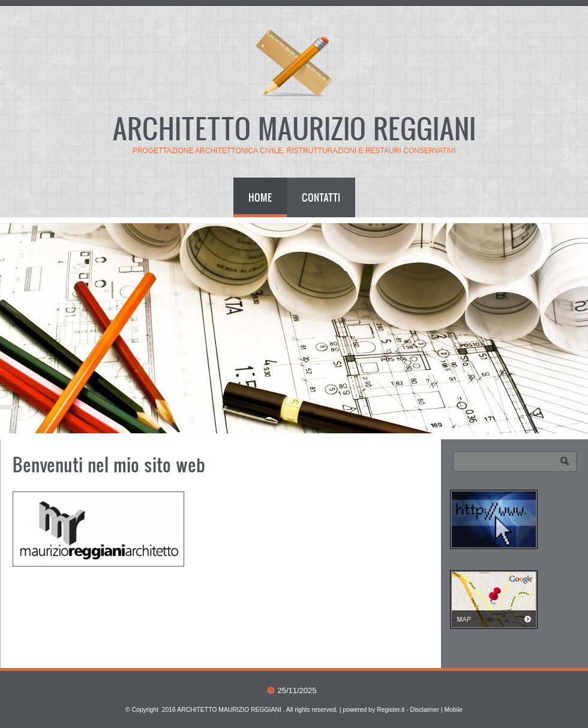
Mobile (453, 710)
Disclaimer (424, 710)
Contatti (321, 197)
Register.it (391, 710)
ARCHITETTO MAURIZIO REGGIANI (294, 128)
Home (260, 197)
